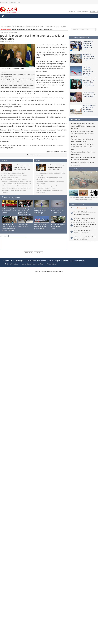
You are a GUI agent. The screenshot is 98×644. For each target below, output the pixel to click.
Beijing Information (11, 264)
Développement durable (9, 26)
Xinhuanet (8, 261)
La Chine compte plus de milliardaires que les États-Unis (9, 211)
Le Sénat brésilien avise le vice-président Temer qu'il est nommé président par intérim (18, 76)
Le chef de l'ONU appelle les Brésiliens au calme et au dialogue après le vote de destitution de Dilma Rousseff (18, 81)
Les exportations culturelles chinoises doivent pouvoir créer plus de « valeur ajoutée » (83, 134)
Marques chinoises (38, 26)
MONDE (23, 19)
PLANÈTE (70, 19)
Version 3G (72, 12)
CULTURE (48, 19)
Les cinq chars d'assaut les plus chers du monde (58, 226)
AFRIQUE (31, 19)
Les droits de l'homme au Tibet (33, 264)
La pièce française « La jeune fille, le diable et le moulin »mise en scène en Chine (83, 147)
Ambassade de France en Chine (74, 261)
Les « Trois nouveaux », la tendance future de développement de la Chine (22, 167)
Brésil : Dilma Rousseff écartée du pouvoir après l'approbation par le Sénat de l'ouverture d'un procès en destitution (17, 86)
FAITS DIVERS (59, 19)
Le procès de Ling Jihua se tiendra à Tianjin (14, 173)
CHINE (5, 19)
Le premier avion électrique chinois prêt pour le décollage (57, 211)
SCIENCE (40, 19)
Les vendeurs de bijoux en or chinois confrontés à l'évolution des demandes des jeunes (83, 126)
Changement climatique (25, 26)
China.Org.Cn (20, 261)
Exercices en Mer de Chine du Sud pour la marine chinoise (41, 226)
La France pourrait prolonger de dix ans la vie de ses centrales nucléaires (57, 167)
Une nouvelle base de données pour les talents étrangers (89, 95)
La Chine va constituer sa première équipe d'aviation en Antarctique (88, 71)
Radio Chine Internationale (37, 261)
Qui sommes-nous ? (83, 12)
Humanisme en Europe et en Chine (56, 26)
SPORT (77, 19)
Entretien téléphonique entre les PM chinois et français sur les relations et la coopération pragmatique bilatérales (16, 190)
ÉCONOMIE (14, 19)
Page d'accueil (4, 33)
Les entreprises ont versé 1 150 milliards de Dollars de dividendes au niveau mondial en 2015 (9, 228)
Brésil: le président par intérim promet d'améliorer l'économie (32, 29)
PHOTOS (6, 22)
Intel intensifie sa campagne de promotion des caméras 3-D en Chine (88, 46)
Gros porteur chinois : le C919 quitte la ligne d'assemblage (42, 211)
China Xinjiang (51, 264)
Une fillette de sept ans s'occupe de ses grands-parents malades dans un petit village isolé (25, 213)
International (14, 33)
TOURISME (86, 19)
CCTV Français (54, 261)
